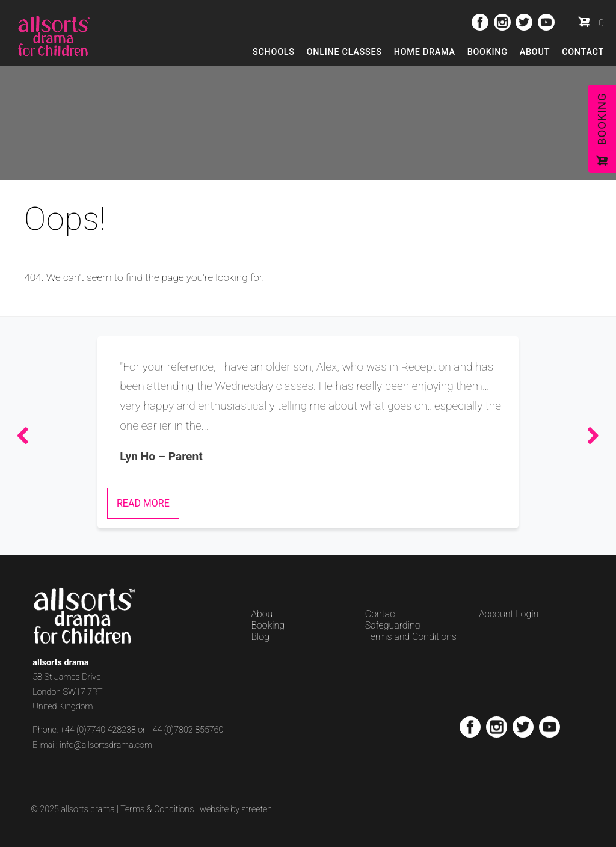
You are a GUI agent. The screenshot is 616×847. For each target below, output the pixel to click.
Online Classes (344, 52)
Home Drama (425, 52)
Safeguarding (393, 625)
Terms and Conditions (411, 637)
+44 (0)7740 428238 (98, 730)
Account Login (509, 614)
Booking (488, 52)
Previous (26, 436)
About (535, 52)
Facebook (480, 22)
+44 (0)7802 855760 (185, 730)
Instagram (502, 22)
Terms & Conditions (157, 809)
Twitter (524, 22)
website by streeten (236, 809)
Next (590, 436)
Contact (583, 52)
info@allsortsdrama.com (106, 745)
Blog (260, 637)
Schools (274, 52)
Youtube (546, 22)
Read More (143, 503)
